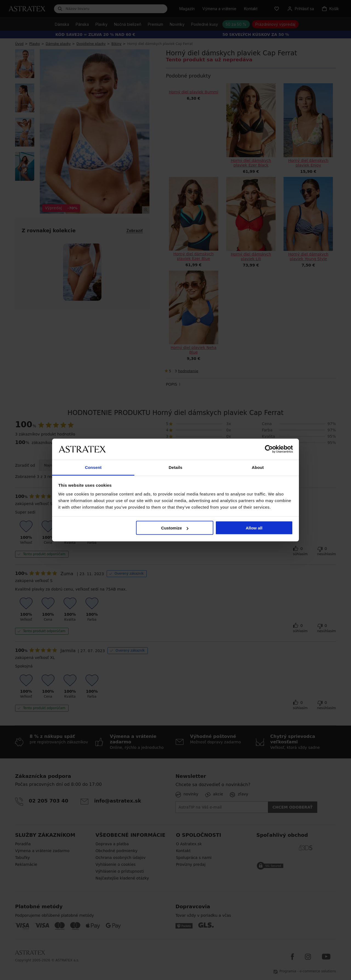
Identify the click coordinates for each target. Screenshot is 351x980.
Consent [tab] (93, 467)
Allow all (254, 528)
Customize (175, 528)
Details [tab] (175, 467)
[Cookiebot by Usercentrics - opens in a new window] (269, 449)
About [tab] (258, 467)
